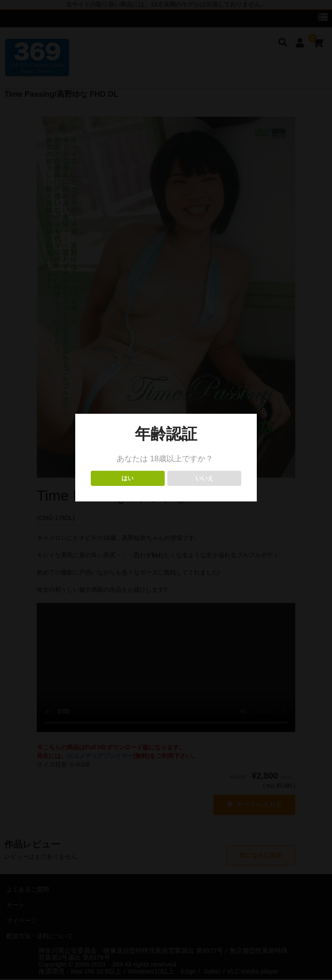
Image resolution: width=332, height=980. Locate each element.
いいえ (204, 478)
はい (128, 478)
